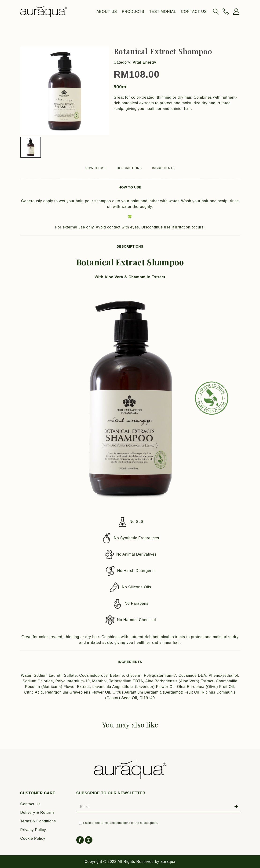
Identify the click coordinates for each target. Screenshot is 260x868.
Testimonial (163, 12)
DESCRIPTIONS (129, 168)
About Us (107, 12)
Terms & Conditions (38, 821)
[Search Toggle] (216, 12)
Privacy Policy (33, 830)
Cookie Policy (33, 838)
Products (133, 12)
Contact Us (194, 12)
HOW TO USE (96, 168)
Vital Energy (145, 62)
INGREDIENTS (163, 168)
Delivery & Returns (38, 812)
